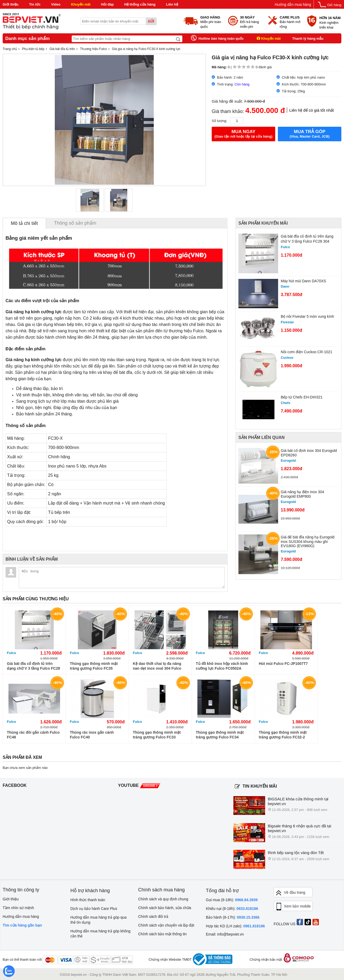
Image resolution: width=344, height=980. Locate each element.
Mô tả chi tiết (24, 223)
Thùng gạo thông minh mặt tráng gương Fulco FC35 (94, 666)
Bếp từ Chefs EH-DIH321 (302, 397)
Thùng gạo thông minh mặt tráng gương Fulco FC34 (220, 735)
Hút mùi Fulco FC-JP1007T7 (283, 664)
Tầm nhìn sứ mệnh (18, 908)
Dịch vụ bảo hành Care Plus (94, 909)
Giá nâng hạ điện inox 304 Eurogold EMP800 (302, 494)
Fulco (12, 653)
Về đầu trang (290, 893)
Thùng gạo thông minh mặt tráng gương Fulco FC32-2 (283, 735)
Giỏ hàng (334, 5)
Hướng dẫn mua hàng (293, 4)
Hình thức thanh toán (88, 900)
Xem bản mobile (293, 907)
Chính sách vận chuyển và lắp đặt (166, 925)
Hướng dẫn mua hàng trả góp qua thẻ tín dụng (98, 920)
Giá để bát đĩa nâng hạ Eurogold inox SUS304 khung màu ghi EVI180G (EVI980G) (308, 541)
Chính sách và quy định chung (163, 899)
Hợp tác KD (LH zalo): (235, 926)
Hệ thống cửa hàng (140, 4)
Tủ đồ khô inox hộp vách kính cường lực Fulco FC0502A (222, 666)
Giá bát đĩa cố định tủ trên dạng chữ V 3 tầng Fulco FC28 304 (307, 239)
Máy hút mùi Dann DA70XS (303, 281)
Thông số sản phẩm (75, 223)
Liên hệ (172, 4)
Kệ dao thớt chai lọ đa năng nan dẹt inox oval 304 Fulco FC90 (157, 666)
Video (56, 4)
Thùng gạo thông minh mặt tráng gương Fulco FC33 (157, 735)
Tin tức (35, 4)
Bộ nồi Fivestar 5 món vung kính (307, 316)
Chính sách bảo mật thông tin (162, 934)
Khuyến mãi (81, 4)
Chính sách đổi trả (153, 917)
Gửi (151, 21)
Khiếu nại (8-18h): (232, 909)
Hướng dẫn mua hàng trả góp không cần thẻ (100, 934)
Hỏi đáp (107, 4)
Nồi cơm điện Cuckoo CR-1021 (307, 352)
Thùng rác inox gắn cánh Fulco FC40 (92, 735)
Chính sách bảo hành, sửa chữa (165, 908)
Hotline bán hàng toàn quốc (221, 38)
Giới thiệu (11, 4)
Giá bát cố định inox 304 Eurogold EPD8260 (309, 453)
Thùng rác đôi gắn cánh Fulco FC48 (33, 735)
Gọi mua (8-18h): (232, 900)
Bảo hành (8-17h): (233, 917)
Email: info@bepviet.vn (225, 934)
